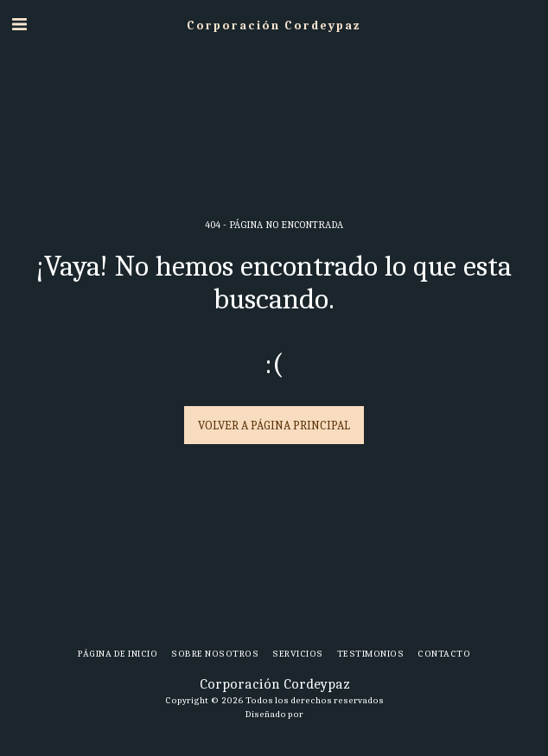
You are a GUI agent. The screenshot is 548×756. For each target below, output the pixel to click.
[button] (19, 25)
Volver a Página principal (274, 426)
